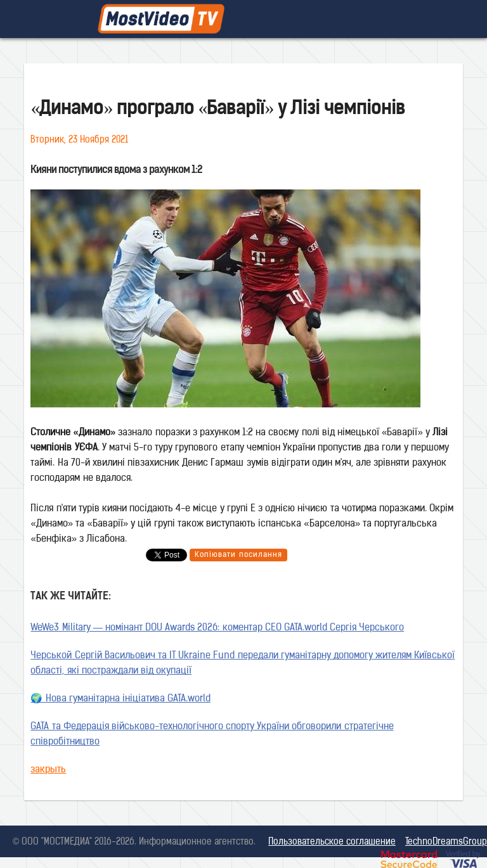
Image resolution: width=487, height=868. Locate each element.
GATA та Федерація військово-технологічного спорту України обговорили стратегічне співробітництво (212, 735)
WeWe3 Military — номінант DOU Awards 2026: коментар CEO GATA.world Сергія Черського (217, 628)
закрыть (48, 770)
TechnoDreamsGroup (446, 842)
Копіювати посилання (238, 555)
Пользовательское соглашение (332, 842)
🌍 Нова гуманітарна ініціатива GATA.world (120, 699)
